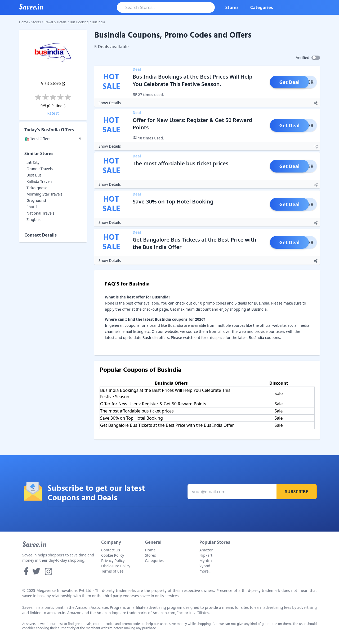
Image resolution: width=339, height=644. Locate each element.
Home (24, 22)
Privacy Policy (113, 561)
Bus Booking (79, 22)
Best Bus (34, 175)
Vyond (205, 566)
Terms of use (112, 571)
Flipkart (206, 555)
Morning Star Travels (44, 194)
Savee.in (34, 545)
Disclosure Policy (116, 566)
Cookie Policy (113, 555)
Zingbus (34, 219)
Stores (232, 7)
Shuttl (32, 207)
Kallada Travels (39, 181)
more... (206, 571)
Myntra (206, 561)
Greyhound (36, 200)
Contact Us (111, 550)
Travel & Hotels (55, 22)
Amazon (207, 550)
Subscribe (296, 492)
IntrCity (33, 162)
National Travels (40, 213)
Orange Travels (40, 169)
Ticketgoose (37, 188)
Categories (262, 7)
